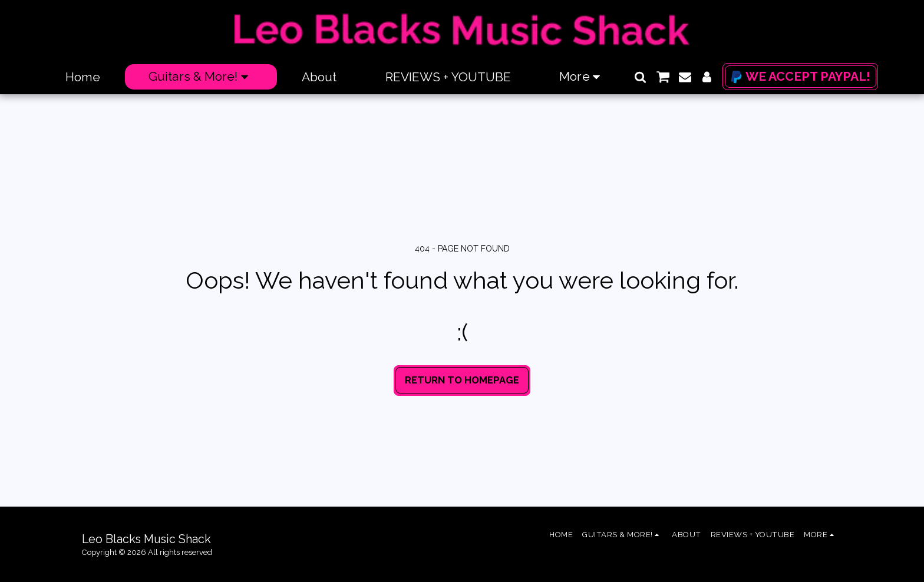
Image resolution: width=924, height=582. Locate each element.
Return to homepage (462, 380)
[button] (640, 77)
